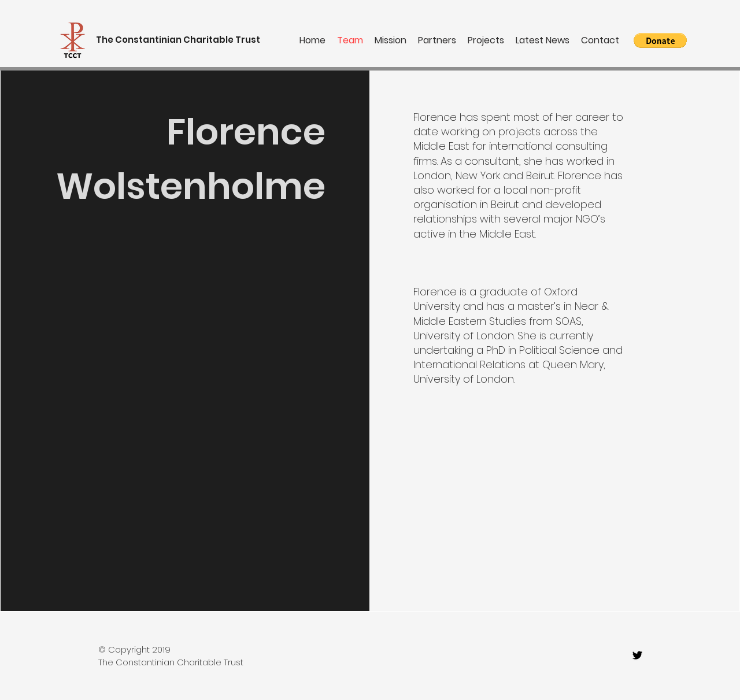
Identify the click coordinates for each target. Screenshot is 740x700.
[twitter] (637, 655)
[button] (660, 40)
